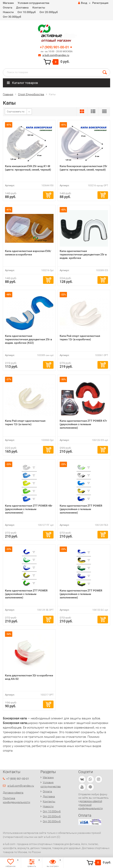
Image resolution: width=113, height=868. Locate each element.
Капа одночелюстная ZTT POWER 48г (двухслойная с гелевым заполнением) (29, 509)
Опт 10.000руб (27, 12)
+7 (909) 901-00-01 (54, 47)
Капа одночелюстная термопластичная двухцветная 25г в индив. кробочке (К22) (28, 339)
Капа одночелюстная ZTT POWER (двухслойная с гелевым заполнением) (81, 509)
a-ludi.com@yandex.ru (56, 55)
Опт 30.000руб (12, 17)
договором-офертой (91, 801)
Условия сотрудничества (33, 3)
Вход (83, 3)
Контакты (39, 7)
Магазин (8, 3)
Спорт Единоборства (31, 94)
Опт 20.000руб (49, 12)
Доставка (22, 7)
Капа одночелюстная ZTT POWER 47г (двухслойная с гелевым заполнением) (83, 424)
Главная (8, 94)
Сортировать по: (16, 112)
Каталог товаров (22, 83)
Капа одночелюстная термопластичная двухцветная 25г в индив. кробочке (83, 254)
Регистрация (100, 3)
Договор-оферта (13, 793)
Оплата (8, 7)
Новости (8, 12)
